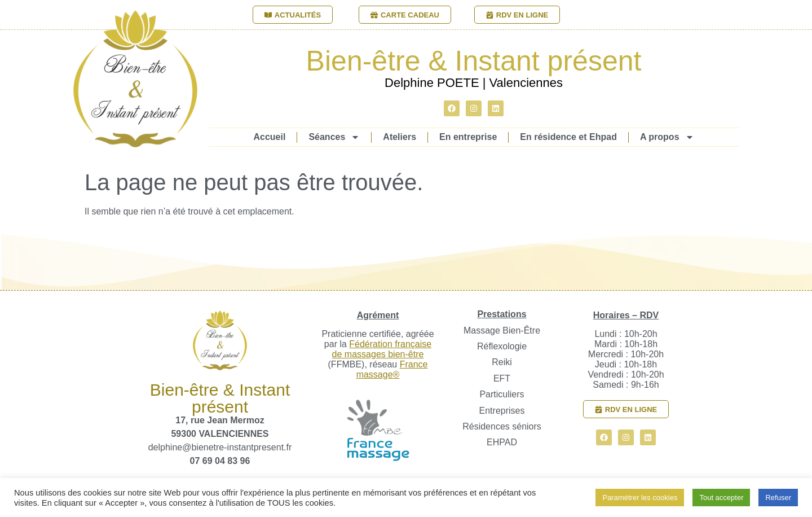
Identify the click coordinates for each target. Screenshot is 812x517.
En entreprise (468, 137)
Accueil (269, 137)
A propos (667, 137)
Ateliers (400, 137)
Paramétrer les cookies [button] (640, 498)
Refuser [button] (778, 498)
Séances (334, 137)
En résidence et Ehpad (568, 137)
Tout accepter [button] (721, 498)
